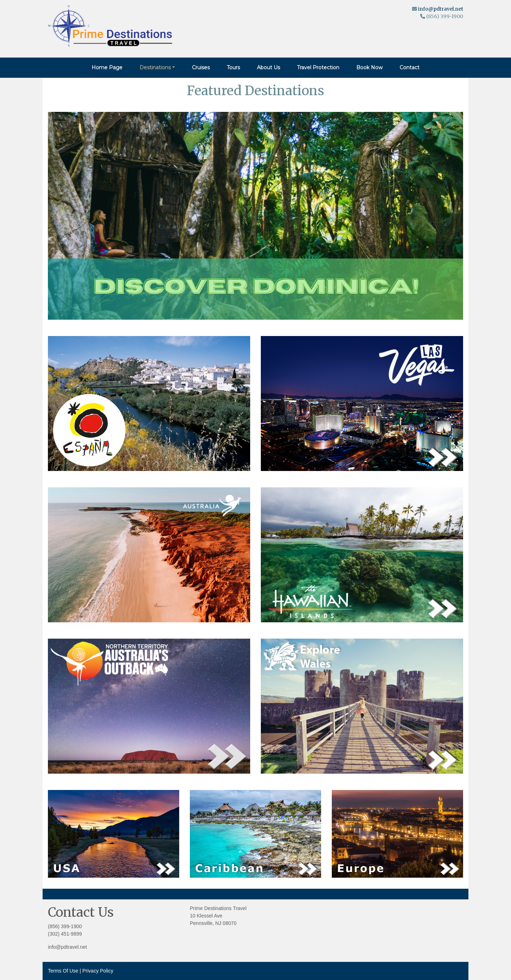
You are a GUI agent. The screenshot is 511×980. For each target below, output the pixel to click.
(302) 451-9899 (65, 934)
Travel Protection (318, 67)
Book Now (369, 67)
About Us (268, 67)
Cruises (201, 67)
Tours (233, 67)
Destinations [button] (155, 67)
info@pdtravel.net (441, 9)
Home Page (107, 67)
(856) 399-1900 (65, 926)
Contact (410, 67)
